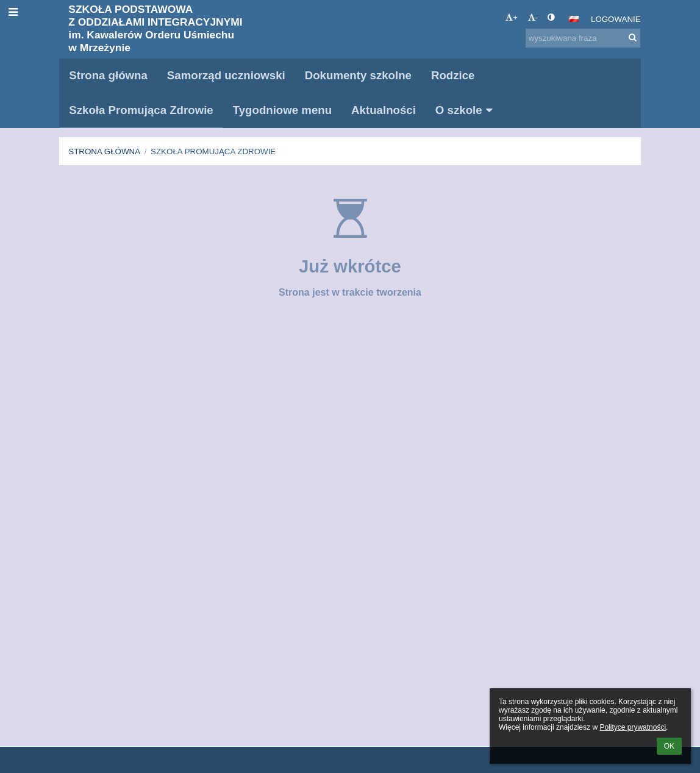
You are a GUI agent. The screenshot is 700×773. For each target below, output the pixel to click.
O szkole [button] (466, 110)
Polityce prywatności (633, 727)
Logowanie (616, 19)
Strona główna (104, 151)
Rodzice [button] (453, 75)
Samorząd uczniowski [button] (226, 75)
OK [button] (669, 746)
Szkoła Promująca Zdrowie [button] (141, 110)
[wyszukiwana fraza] (583, 38)
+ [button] (512, 17)
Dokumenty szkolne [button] (358, 75)
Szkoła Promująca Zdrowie (213, 151)
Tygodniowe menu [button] (282, 110)
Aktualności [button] (384, 110)
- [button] (533, 17)
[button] (574, 19)
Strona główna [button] (108, 75)
